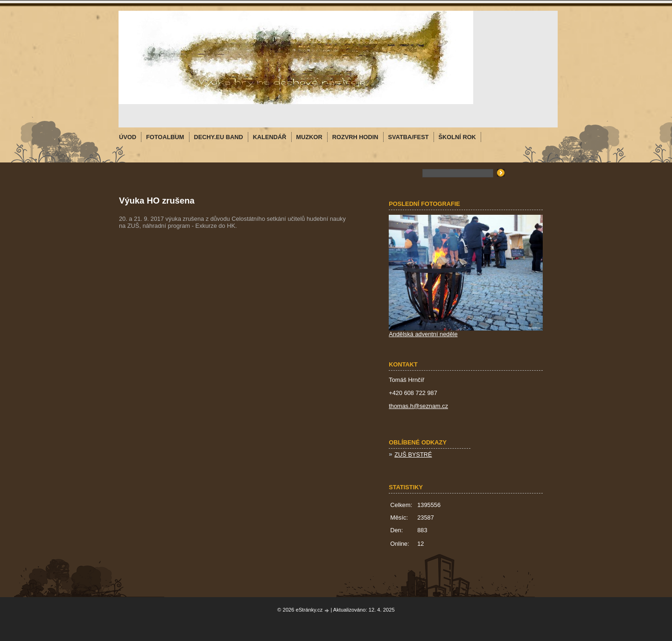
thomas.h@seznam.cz (418, 406)
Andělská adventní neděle (423, 334)
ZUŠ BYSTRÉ (413, 454)
